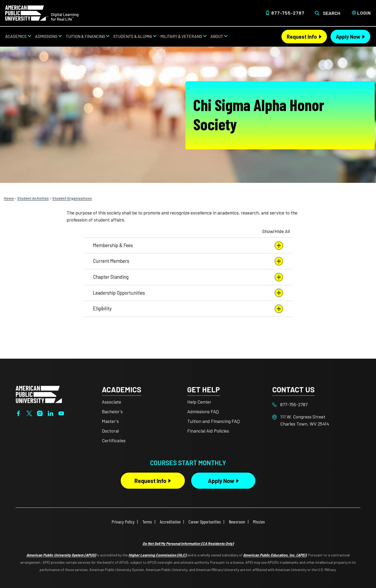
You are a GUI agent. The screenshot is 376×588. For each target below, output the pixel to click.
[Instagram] (40, 413)
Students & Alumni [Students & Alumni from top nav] (133, 36)
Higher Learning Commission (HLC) (157, 555)
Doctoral (110, 431)
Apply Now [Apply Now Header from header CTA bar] (348, 37)
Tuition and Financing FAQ (213, 421)
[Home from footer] (39, 394)
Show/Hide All (276, 231)
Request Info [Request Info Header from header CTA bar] (302, 37)
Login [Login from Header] (364, 13)
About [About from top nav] (217, 36)
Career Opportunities (205, 522)
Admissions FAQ (203, 411)
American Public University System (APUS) (61, 555)
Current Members (188, 261)
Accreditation (170, 522)
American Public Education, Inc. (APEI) (275, 555)
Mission (259, 522)
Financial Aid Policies (208, 431)
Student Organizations (72, 198)
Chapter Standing (188, 277)
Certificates (114, 440)
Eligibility (188, 309)
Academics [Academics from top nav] (16, 36)
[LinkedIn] (51, 413)
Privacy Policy (123, 522)
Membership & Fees (188, 246)
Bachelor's (112, 411)
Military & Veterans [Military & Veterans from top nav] (181, 36)
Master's (110, 421)
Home (9, 198)
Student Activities (33, 198)
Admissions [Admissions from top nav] (46, 36)
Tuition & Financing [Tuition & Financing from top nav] (85, 36)
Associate (111, 402)
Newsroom (237, 522)
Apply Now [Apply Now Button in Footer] (221, 481)
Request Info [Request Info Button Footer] (150, 481)
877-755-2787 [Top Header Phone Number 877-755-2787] (288, 13)
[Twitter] (29, 413)
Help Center (199, 402)
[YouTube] (61, 413)
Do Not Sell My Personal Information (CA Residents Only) (188, 543)
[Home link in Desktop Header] (42, 13)
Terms (147, 522)
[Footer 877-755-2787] (315, 404)
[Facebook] (18, 413)
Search (332, 13)
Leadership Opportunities (188, 293)
